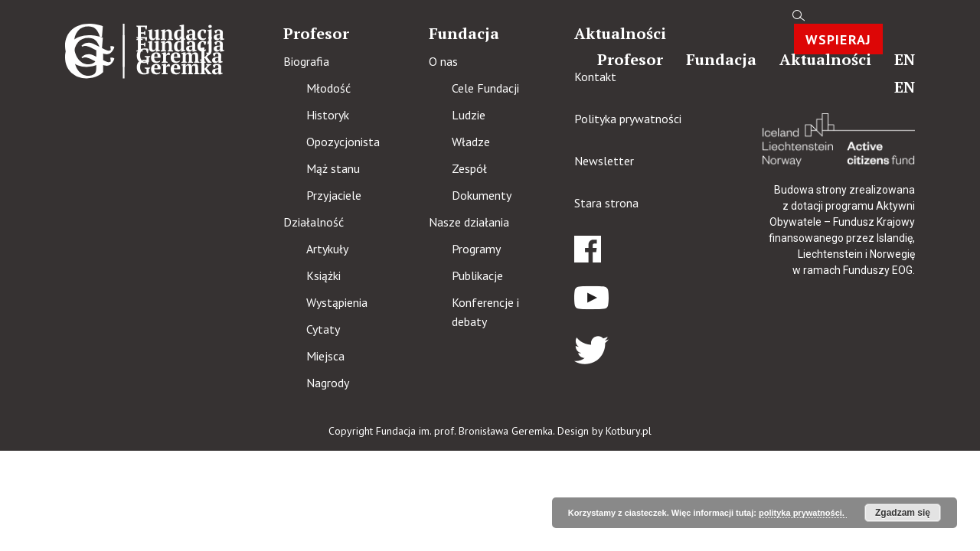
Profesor (630, 59)
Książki (323, 275)
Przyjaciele (334, 195)
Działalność (314, 222)
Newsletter (604, 161)
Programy (476, 249)
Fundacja (721, 59)
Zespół (469, 168)
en (905, 59)
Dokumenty (482, 195)
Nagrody (328, 383)
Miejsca (325, 356)
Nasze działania (469, 222)
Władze (471, 142)
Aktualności (825, 59)
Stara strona (606, 203)
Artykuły (327, 249)
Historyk (328, 115)
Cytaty (323, 329)
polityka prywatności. (803, 513)
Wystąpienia (337, 302)
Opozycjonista (343, 142)
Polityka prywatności (628, 119)
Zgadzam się (903, 513)
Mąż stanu (333, 168)
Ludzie (469, 115)
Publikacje (477, 275)
